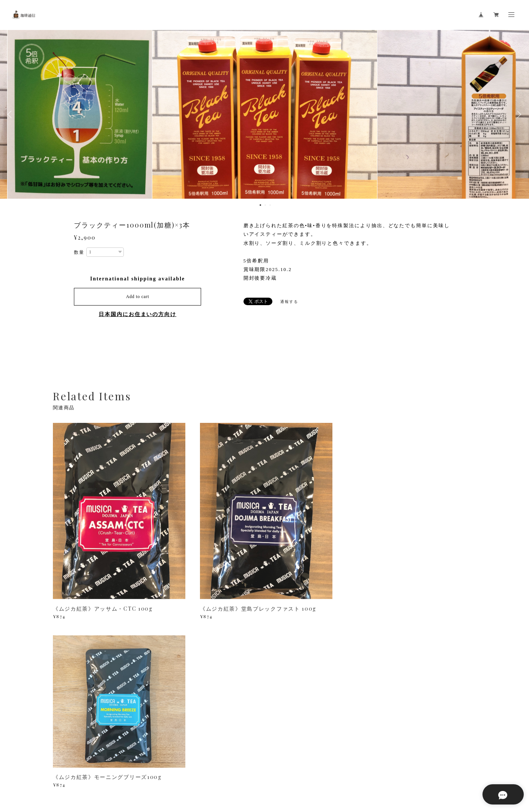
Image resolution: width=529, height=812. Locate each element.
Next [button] (518, 114)
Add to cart (138, 297)
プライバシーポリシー (91, 768)
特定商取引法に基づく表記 (148, 768)
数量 (79, 252)
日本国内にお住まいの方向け (138, 314)
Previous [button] (11, 114)
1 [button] (260, 205)
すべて (77, 671)
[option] (264, 114)
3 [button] (270, 205)
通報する (289, 302)
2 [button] (265, 205)
